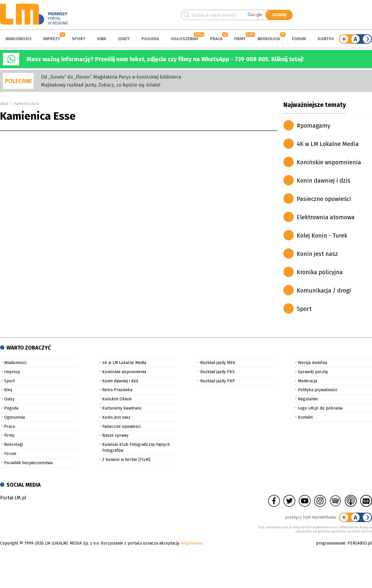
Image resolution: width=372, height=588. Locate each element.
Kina (102, 39)
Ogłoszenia (183, 39)
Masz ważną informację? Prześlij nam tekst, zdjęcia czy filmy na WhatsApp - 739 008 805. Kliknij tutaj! (165, 59)
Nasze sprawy (115, 435)
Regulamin (308, 399)
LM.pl (4, 104)
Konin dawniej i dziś (323, 181)
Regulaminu (192, 543)
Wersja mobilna (313, 363)
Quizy (124, 39)
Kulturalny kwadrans (122, 408)
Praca (216, 39)
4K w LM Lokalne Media (328, 144)
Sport (79, 39)
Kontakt (305, 417)
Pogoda (150, 39)
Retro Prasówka (117, 390)
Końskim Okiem (117, 399)
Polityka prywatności (318, 390)
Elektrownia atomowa (326, 217)
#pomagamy (314, 126)
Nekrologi (269, 39)
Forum (299, 39)
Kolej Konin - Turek (322, 235)
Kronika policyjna (320, 272)
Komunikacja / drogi (324, 290)
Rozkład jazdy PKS (217, 372)
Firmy (240, 39)
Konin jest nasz (317, 254)
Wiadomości (18, 39)
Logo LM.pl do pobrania (320, 408)
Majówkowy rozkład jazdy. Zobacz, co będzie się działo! (101, 85)
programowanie (331, 543)
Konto (325, 39)
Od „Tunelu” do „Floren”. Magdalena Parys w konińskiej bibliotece (111, 77)
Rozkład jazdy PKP (218, 381)
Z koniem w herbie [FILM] (126, 460)
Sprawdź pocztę (313, 372)
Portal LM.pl (13, 498)
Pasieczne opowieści (324, 199)
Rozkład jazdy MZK (218, 363)
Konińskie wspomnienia (329, 162)
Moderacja (307, 381)
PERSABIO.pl (360, 543)
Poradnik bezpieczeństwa (28, 463)
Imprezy (52, 39)
